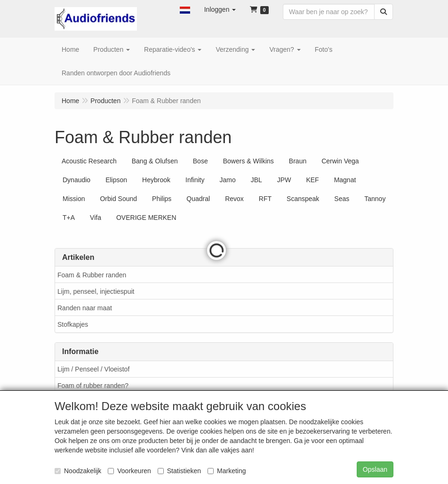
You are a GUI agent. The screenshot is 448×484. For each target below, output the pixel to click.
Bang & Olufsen (155, 161)
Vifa (96, 218)
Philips (162, 199)
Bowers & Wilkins (248, 161)
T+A (69, 218)
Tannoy (375, 199)
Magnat (345, 180)
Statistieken (179, 471)
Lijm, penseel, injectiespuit (96, 291)
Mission (74, 199)
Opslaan (375, 469)
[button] (185, 9)
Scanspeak (303, 199)
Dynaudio (76, 180)
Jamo (227, 180)
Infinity (195, 180)
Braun (298, 161)
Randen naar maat (85, 308)
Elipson (116, 180)
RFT (265, 199)
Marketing (227, 471)
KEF (312, 180)
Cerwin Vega (340, 161)
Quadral (198, 199)
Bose (200, 161)
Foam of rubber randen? (93, 386)
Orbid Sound (118, 199)
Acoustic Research (89, 161)
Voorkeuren (129, 471)
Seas (342, 199)
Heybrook (156, 180)
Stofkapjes (73, 324)
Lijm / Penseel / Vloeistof (93, 369)
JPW (284, 180)
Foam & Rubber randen (92, 275)
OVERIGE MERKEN (146, 218)
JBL (256, 180)
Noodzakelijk (78, 471)
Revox (234, 199)
